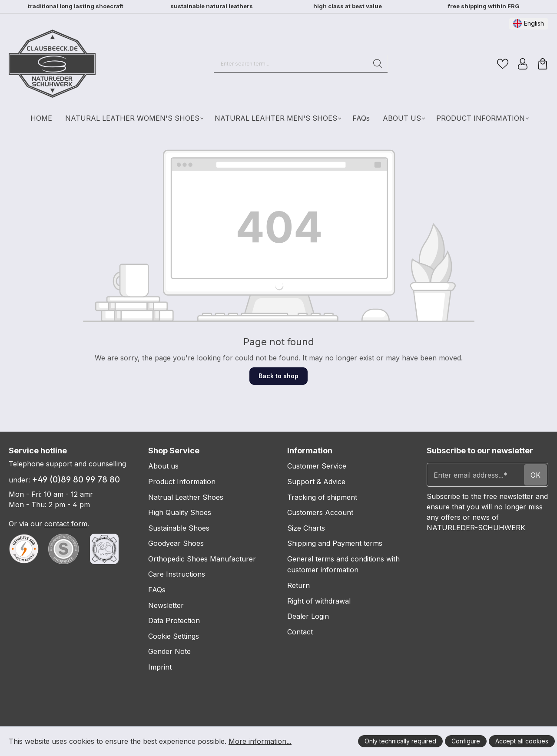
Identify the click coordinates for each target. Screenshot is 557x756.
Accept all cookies (522, 741)
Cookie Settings (174, 636)
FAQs (157, 590)
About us (163, 466)
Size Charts (306, 528)
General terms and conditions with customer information (343, 565)
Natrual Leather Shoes (186, 497)
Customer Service (317, 466)
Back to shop (278, 376)
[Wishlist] (503, 64)
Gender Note (169, 651)
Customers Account (320, 512)
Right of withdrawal (319, 601)
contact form (66, 524)
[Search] (378, 63)
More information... (260, 741)
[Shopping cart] (543, 64)
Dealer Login (308, 616)
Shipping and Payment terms (335, 543)
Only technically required (400, 741)
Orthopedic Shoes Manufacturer (202, 559)
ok (535, 475)
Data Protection (174, 621)
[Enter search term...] (291, 63)
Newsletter (166, 605)
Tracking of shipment (322, 497)
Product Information (182, 482)
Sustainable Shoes (179, 528)
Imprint (160, 667)
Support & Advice (316, 482)
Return (298, 585)
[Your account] (523, 64)
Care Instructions (177, 574)
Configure (466, 741)
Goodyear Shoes (176, 543)
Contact (300, 632)
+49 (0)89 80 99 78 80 (76, 480)
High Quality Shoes (180, 512)
